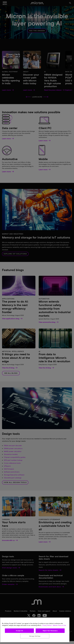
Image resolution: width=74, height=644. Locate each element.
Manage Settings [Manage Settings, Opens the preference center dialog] (35, 636)
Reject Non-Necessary (50, 631)
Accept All (19, 631)
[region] (35, 630)
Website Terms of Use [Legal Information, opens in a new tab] (59, 625)
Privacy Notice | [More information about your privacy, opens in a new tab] (47, 625)
